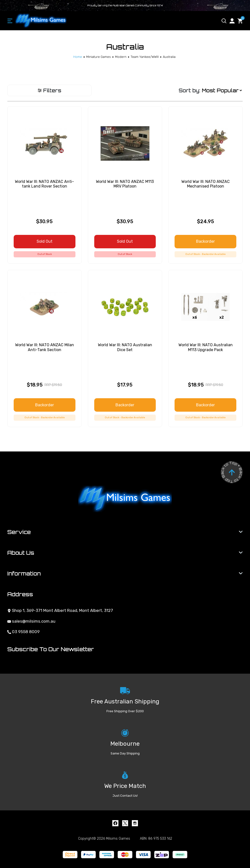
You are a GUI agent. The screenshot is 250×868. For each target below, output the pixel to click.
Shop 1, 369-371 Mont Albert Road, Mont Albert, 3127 (60, 610)
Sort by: (189, 90)
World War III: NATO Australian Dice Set (125, 347)
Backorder (205, 241)
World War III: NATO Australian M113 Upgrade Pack (206, 347)
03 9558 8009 (23, 632)
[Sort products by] (222, 90)
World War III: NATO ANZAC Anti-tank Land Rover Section (44, 184)
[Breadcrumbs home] (78, 57)
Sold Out (45, 241)
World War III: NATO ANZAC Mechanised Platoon (206, 184)
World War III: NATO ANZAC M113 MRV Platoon (125, 184)
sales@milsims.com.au (31, 621)
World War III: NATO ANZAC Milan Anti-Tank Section (45, 347)
